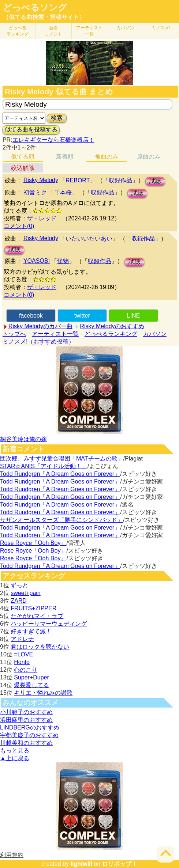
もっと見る (15, 751)
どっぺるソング (35, 8)
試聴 (155, 181)
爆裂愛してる (31, 685)
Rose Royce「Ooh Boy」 (33, 543)
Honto (22, 662)
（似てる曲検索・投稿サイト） (44, 17)
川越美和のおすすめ (26, 743)
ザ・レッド (42, 218)
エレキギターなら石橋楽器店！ (53, 140)
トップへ (14, 334)
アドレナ (22, 639)
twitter (82, 316)
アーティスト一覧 (55, 334)
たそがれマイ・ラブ (37, 616)
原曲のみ (149, 157)
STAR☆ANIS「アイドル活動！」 (44, 466)
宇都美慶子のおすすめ (29, 735)
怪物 (63, 261)
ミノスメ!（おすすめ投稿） (38, 342)
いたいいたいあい (89, 238)
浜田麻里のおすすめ (26, 720)
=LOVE (23, 654)
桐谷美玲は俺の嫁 (23, 439)
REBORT (78, 180)
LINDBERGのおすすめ (30, 727)
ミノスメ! (161, 28)
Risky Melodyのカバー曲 (40, 326)
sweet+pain (25, 593)
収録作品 (120, 180)
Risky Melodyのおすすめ (112, 326)
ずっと (19, 585)
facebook (31, 316)
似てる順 (23, 157)
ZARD (19, 601)
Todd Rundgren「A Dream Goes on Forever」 (60, 474)
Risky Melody (41, 180)
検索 (57, 118)
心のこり (26, 670)
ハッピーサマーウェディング (49, 624)
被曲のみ (107, 157)
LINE (134, 316)
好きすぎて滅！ (31, 631)
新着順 (65, 157)
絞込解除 (23, 168)
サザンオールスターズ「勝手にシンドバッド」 (61, 520)
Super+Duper (31, 677)
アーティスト (89, 31)
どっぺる (18, 31)
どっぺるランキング (111, 334)
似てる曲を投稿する (31, 130)
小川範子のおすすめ (26, 712)
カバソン (125, 28)
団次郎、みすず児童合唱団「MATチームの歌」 (62, 458)
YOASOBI (37, 261)
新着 (53, 31)
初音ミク (35, 192)
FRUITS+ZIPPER (33, 608)
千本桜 (63, 192)
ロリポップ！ (120, 864)
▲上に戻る (15, 758)
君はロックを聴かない (40, 647)
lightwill (81, 864)
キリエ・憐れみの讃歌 (43, 693)
